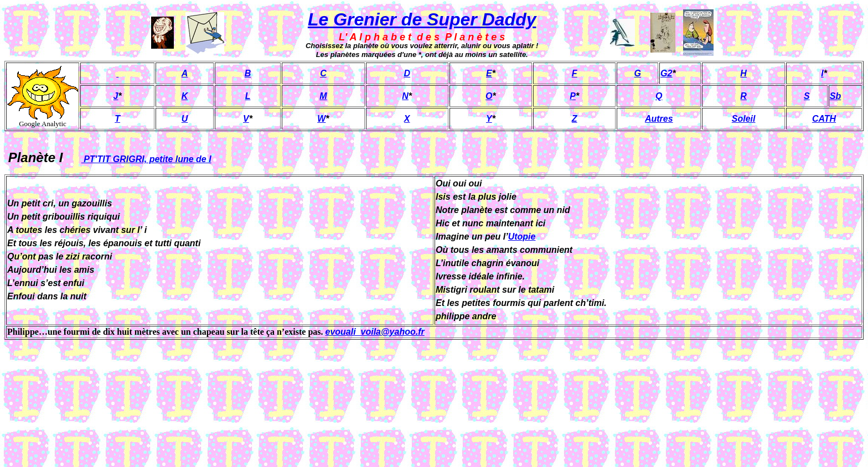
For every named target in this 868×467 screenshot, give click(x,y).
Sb (835, 96)
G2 (666, 73)
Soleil (744, 119)
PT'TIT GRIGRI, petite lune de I (146, 159)
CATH (824, 119)
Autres (659, 119)
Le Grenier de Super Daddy (422, 19)
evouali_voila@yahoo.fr (375, 332)
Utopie (522, 237)
